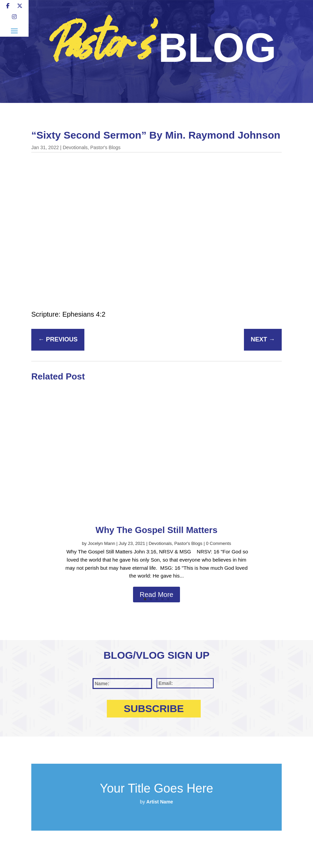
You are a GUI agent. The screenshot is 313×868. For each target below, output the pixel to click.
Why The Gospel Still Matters (156, 530)
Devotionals (75, 147)
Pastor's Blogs (105, 147)
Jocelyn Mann (101, 543)
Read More (157, 595)
